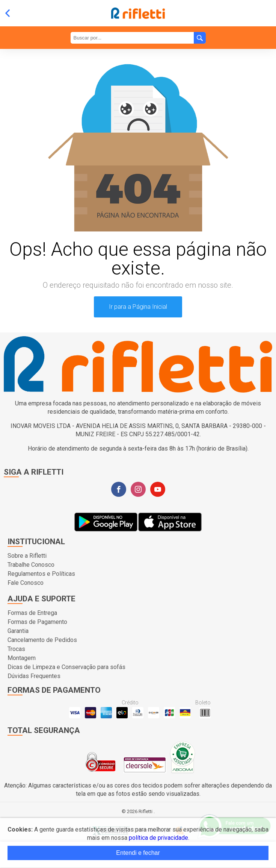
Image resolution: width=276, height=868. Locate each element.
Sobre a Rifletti (27, 556)
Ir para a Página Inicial (138, 307)
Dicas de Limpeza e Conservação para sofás (66, 667)
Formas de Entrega (32, 613)
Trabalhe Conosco (31, 565)
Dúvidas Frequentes (34, 676)
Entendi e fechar (138, 853)
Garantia (18, 631)
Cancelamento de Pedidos (42, 640)
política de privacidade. (159, 838)
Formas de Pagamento (37, 622)
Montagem (22, 658)
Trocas (16, 649)
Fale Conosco (26, 583)
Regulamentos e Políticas (41, 574)
